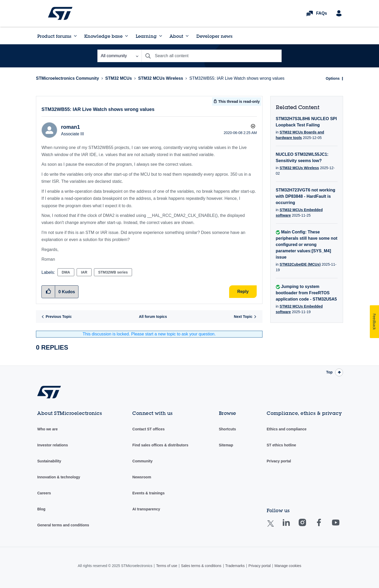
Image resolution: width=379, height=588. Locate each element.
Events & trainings (148, 493)
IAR (84, 272)
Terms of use (167, 566)
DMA (66, 272)
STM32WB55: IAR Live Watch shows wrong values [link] (237, 78)
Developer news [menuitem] (214, 36)
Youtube (341, 526)
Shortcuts (227, 429)
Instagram (307, 526)
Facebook (324, 526)
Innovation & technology (59, 477)
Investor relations (53, 445)
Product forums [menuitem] (54, 36)
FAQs (322, 13)
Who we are (48, 429)
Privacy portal (279, 461)
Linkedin (291, 526)
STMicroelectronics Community (60, 13)
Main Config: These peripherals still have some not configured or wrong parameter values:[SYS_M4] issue (307, 245)
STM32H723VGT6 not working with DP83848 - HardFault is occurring (306, 196)
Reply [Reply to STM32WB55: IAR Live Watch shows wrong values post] (243, 292)
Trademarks (235, 566)
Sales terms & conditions (201, 566)
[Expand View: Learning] (161, 36)
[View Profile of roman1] (70, 127)
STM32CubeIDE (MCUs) (300, 264)
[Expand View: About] (187, 36)
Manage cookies (288, 566)
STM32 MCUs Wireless (160, 78)
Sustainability (49, 461)
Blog (41, 509)
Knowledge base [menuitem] (103, 36)
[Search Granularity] (119, 56)
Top (329, 372)
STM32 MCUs (119, 78)
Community (142, 461)
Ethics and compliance (287, 429)
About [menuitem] (176, 36)
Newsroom (142, 477)
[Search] (212, 56)
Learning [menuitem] (146, 36)
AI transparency (146, 509)
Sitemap (226, 445)
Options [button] (333, 78)
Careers (44, 493)
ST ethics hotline (281, 445)
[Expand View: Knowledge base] (127, 36)
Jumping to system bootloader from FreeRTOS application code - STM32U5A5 (306, 293)
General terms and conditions (63, 525)
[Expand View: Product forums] (75, 36)
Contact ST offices (148, 429)
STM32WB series (113, 272)
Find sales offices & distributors (160, 445)
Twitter (275, 527)
